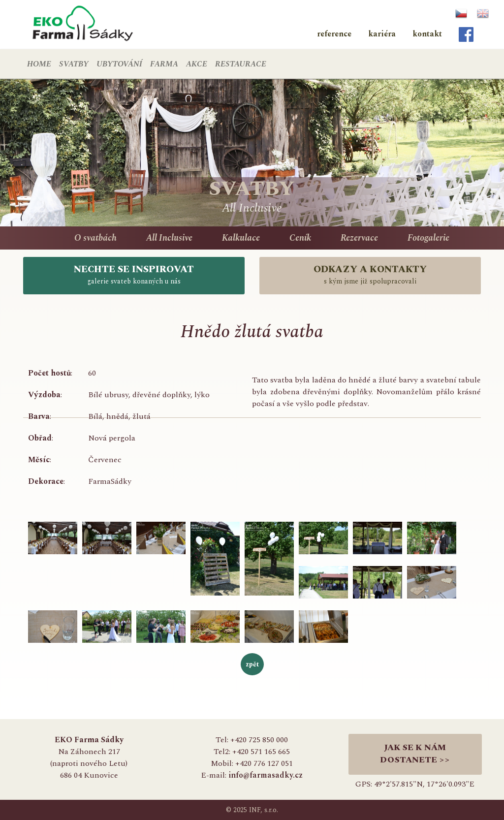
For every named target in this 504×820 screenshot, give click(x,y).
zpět (252, 664)
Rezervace (359, 238)
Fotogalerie (428, 238)
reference (334, 34)
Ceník (300, 238)
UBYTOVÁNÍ (119, 64)
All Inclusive (169, 238)
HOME (39, 64)
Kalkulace (241, 238)
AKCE (197, 64)
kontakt (427, 34)
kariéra (382, 34)
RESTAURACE (241, 64)
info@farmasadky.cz (266, 775)
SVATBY (74, 64)
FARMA (164, 64)
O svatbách (95, 238)
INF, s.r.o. (264, 810)
